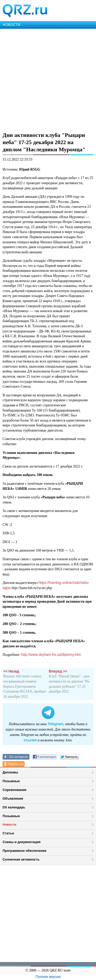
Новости (9, 824)
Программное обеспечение (24, 851)
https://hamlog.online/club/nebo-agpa (46, 585)
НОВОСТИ (11, 25)
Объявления (13, 799)
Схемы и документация (22, 842)
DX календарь (14, 807)
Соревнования (14, 790)
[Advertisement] (48, 80)
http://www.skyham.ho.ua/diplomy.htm (51, 655)
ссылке (30, 740)
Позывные (11, 781)
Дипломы (10, 772)
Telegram (56, 724)
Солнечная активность (21, 859)
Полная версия (48, 977)
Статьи (8, 833)
